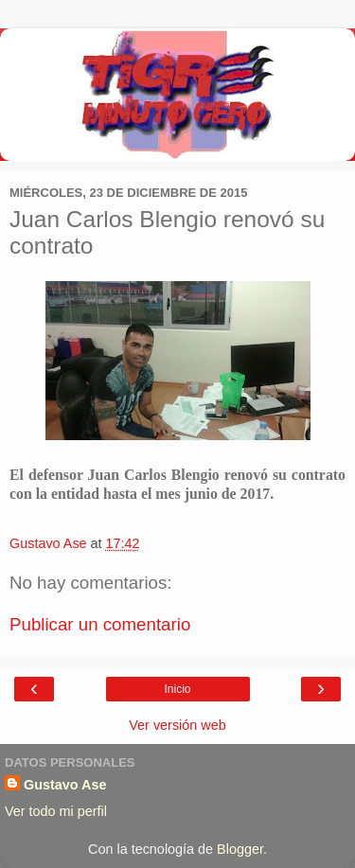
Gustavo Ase (65, 785)
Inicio (177, 689)
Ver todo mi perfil (56, 811)
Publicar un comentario (100, 624)
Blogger (240, 849)
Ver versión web (177, 725)
